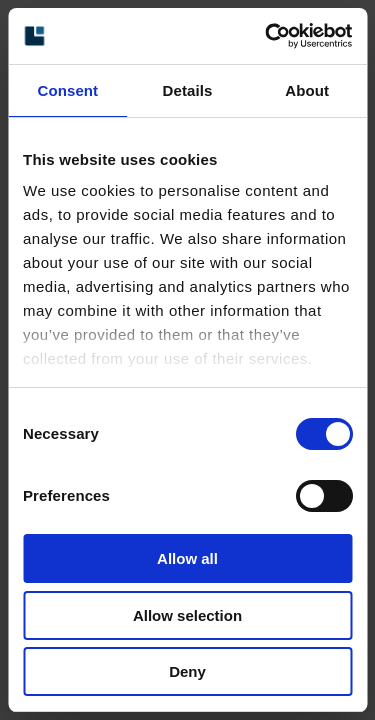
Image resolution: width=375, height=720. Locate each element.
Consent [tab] (67, 90)
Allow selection (187, 615)
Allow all (187, 558)
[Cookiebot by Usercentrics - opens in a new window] (267, 36)
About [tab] (307, 90)
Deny (187, 671)
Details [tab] (188, 90)
